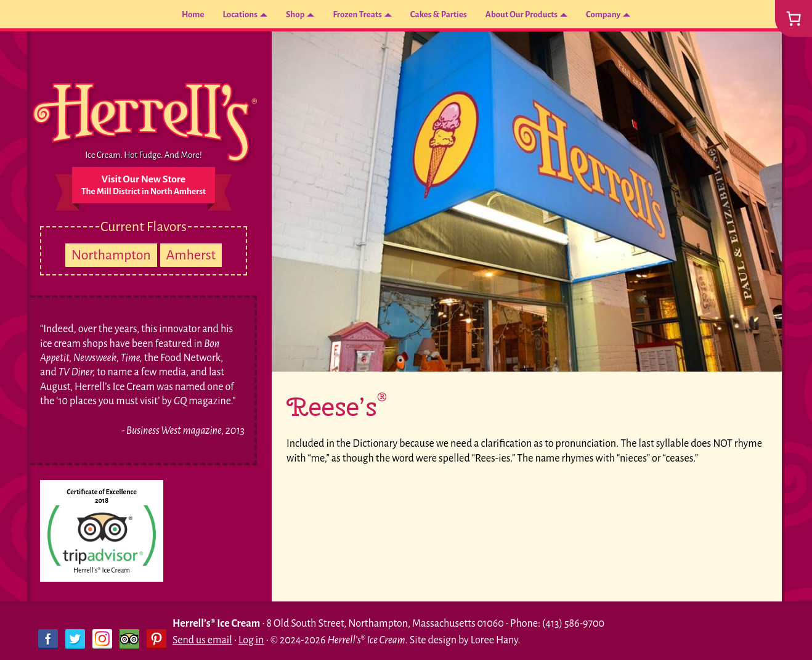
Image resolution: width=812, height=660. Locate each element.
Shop (279, 15)
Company (629, 15)
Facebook (48, 639)
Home (166, 15)
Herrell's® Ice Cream (102, 570)
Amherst (191, 255)
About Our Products (536, 15)
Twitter (75, 639)
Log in (251, 640)
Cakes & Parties (440, 15)
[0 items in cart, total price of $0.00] (794, 18)
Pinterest (156, 639)
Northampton (111, 255)
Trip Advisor (129, 639)
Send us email (202, 640)
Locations (219, 15)
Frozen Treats (348, 15)
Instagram (102, 639)
